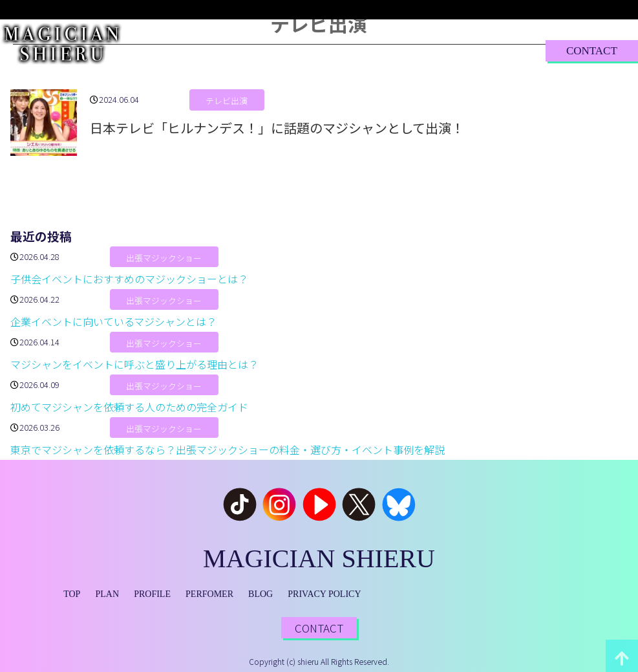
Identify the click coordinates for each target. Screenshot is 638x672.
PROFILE (283, 50)
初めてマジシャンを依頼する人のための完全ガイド (129, 407)
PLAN (228, 50)
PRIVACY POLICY (324, 594)
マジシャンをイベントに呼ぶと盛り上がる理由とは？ (134, 364)
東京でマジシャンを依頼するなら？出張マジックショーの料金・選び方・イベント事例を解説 (228, 450)
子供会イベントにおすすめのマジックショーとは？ (129, 279)
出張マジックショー (164, 258)
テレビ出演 (227, 101)
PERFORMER (355, 50)
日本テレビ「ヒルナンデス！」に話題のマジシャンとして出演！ (277, 128)
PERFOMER (209, 594)
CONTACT (592, 51)
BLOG (420, 50)
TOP (185, 50)
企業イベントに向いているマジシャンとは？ (113, 321)
